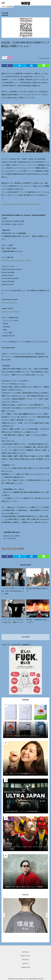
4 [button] (26, 150)
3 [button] (24, 150)
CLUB (4, 549)
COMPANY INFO (26, 967)
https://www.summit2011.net (11, 312)
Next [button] (48, 128)
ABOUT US (26, 964)
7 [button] (30, 150)
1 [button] (21, 150)
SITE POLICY (26, 952)
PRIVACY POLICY (25, 956)
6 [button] (28, 150)
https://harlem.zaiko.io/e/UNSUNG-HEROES (16, 260)
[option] (25, 128)
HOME (4, 7)
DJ (9, 549)
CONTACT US (26, 960)
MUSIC (4, 58)
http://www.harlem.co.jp (9, 302)
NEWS (10, 58)
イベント (21, 549)
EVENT (14, 549)
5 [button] (27, 150)
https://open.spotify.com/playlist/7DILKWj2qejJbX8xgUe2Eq (21, 204)
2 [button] (23, 150)
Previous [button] (3, 128)
